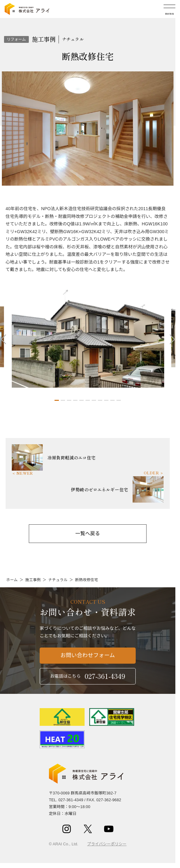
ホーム (12, 580)
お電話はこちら (88, 680)
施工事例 (33, 580)
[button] (57, 400)
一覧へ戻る (88, 533)
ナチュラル (58, 580)
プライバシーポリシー (107, 844)
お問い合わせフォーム (88, 659)
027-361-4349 (71, 800)
